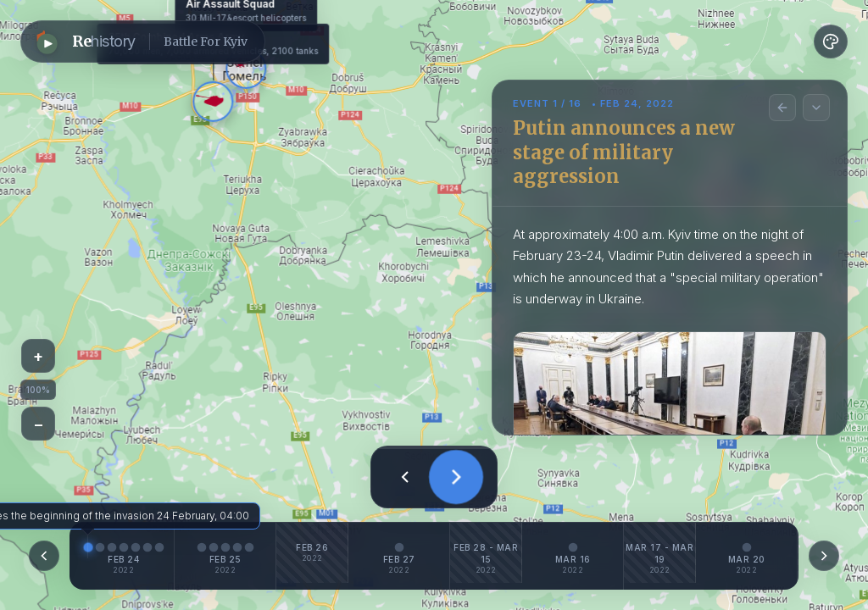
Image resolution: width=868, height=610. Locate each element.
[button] (143, 42)
